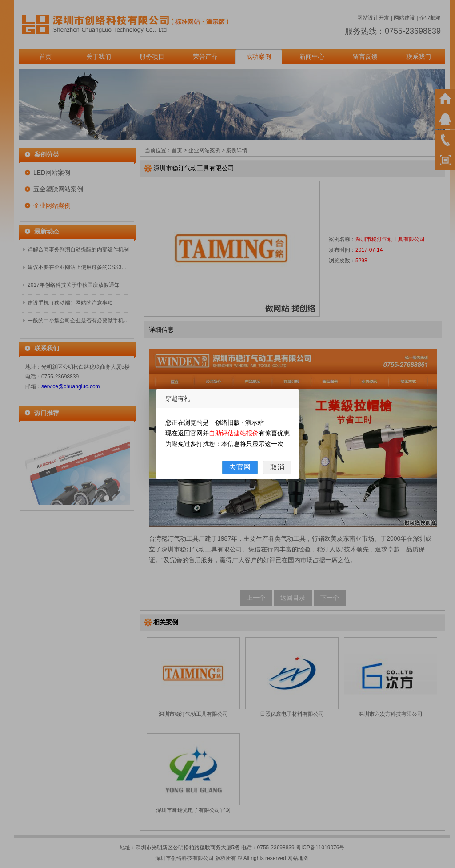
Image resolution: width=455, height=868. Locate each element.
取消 (277, 467)
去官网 (240, 467)
